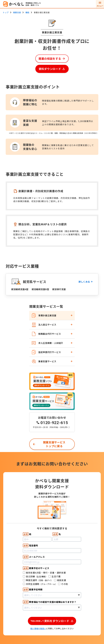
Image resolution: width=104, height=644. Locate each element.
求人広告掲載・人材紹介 (47, 343)
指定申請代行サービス (46, 352)
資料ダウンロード (50, 69)
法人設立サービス (44, 325)
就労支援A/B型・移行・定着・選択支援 (44, 573)
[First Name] (67, 539)
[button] (52, 621)
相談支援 (60, 580)
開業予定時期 (33, 589)
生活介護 (55, 576)
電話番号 (30, 545)
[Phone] (52, 551)
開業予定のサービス (36, 568)
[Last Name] (37, 539)
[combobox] (52, 595)
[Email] (52, 562)
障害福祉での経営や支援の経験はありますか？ (50, 602)
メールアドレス (34, 557)
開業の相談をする (50, 59)
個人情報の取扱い (38, 628)
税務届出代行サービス (46, 334)
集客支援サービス (44, 361)
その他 (63, 584)
